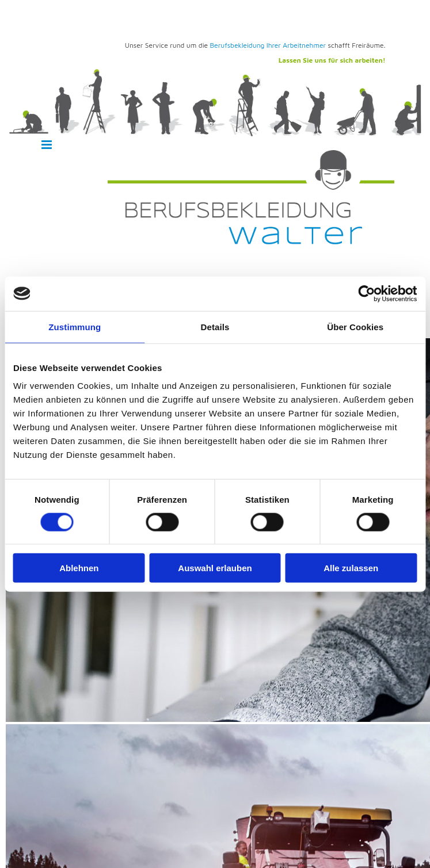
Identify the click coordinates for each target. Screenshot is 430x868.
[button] (72, 145)
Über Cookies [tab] (355, 326)
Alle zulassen (351, 568)
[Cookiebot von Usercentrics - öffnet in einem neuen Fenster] (366, 293)
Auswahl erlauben (215, 568)
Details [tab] (215, 326)
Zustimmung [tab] (75, 326)
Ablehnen (79, 568)
